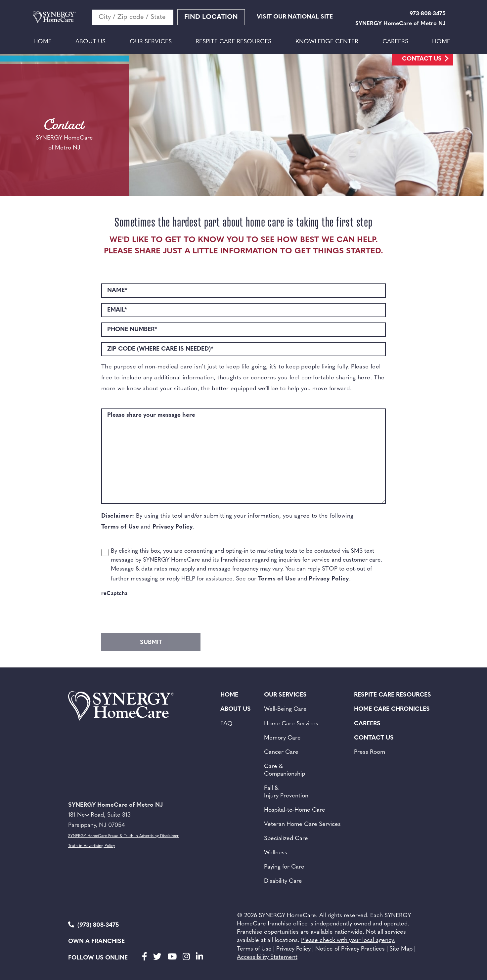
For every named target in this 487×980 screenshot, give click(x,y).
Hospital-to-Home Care (295, 810)
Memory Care (282, 738)
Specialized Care (286, 839)
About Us (90, 42)
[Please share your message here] (243, 456)
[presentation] (152, 613)
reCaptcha (114, 594)
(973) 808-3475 (93, 925)
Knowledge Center (327, 42)
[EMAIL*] (243, 310)
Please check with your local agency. (348, 940)
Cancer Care (281, 752)
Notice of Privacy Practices (350, 949)
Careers (395, 42)
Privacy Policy (173, 527)
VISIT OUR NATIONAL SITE (295, 17)
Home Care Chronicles (392, 709)
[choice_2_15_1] (105, 552)
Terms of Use (120, 527)
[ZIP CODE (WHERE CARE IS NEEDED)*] (243, 349)
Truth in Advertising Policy (92, 846)
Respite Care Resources (233, 42)
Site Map (401, 949)
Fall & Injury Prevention (286, 792)
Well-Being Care (285, 709)
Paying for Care (284, 867)
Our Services (151, 42)
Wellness (276, 853)
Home (43, 42)
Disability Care (283, 881)
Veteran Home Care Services (302, 824)
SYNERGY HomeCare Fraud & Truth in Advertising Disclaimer (123, 836)
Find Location (211, 17)
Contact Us (422, 59)
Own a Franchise (96, 941)
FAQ (226, 724)
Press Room (370, 752)
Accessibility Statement (267, 957)
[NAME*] (243, 291)
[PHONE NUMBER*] (243, 330)
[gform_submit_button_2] (151, 642)
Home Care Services (291, 724)
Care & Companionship (285, 770)
